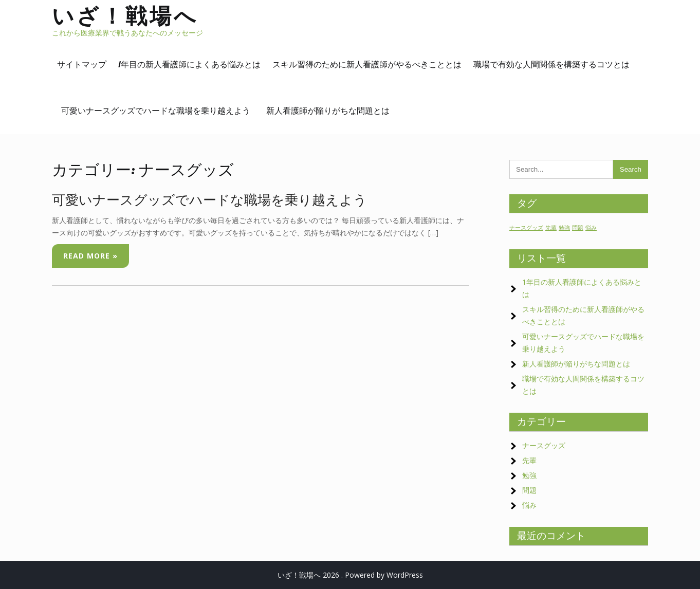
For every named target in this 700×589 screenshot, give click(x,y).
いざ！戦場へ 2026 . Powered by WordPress (350, 575)
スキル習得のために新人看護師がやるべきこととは (367, 64)
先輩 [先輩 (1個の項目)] (551, 228)
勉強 (529, 475)
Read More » (90, 256)
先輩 (529, 460)
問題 (529, 490)
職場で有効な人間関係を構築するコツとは (551, 64)
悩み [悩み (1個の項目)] (591, 228)
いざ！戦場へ (125, 16)
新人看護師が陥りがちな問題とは (328, 111)
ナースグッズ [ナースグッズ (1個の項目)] (526, 228)
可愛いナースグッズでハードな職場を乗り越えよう (160, 111)
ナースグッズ (544, 445)
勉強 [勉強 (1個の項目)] (564, 228)
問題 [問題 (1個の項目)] (578, 228)
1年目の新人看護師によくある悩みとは (189, 64)
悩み (529, 505)
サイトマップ (82, 64)
